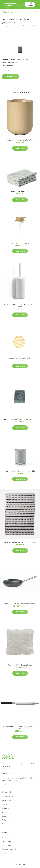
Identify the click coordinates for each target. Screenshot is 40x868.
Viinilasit (4, 820)
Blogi (3, 837)
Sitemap (5, 853)
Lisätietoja (10, 77)
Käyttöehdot (6, 845)
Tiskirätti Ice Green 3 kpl (20, 191)
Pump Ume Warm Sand (20, 243)
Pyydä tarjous (30, 4)
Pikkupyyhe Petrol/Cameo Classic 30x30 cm (20, 419)
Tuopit (4, 812)
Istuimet (4, 804)
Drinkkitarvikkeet (8, 801)
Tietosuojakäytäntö (9, 849)
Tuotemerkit (15, 59)
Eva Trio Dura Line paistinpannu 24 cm (20, 604)
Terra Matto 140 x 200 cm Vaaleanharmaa (20, 542)
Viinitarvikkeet (7, 824)
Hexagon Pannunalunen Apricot (20, 358)
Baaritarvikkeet (7, 797)
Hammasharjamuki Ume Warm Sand (20, 140)
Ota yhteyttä (6, 841)
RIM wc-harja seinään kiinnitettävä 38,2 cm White (20, 305)
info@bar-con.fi (7, 785)
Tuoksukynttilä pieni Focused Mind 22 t (20, 471)
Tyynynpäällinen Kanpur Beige (20, 665)
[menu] (36, 12)
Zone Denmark (26, 59)
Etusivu (4, 26)
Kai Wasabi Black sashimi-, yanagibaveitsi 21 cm (20, 728)
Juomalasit (6, 808)
